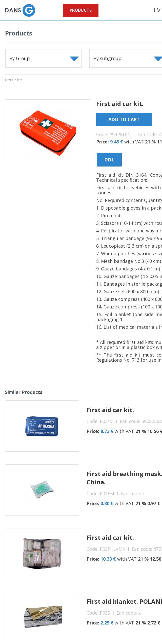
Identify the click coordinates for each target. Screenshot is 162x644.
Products (81, 10)
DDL (109, 160)
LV (157, 10)
